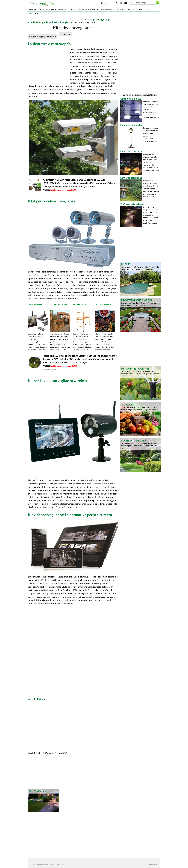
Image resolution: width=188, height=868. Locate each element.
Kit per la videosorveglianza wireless (57, 381)
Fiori (42, 9)
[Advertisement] (56, 19)
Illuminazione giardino (62, 22)
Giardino (33, 9)
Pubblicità (153, 865)
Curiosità (33, 13)
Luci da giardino (37, 791)
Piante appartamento (125, 9)
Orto (147, 9)
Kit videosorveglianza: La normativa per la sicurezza (70, 515)
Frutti (140, 9)
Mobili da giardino (91, 9)
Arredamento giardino (56, 9)
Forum (104, 3)
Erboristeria (74, 9)
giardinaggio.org (101, 19)
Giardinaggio (107, 9)
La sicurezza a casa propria (49, 44)
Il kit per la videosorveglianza (52, 201)
